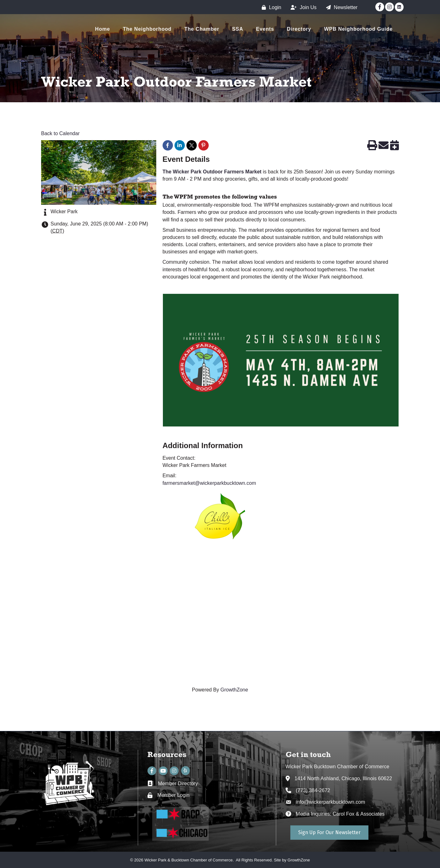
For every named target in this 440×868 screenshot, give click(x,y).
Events (265, 29)
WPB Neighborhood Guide (358, 29)
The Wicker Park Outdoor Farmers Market (213, 172)
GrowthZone (234, 690)
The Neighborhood (147, 29)
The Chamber (202, 29)
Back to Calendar (60, 133)
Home (103, 29)
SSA (238, 29)
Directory (299, 29)
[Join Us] (302, 7)
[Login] (270, 7)
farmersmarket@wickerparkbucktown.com (209, 483)
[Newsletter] (340, 7)
